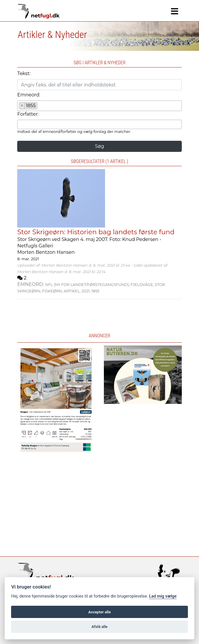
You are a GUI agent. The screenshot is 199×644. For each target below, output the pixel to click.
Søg (100, 146)
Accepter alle (99, 612)
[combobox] (99, 106)
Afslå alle (100, 627)
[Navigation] (175, 11)
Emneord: (29, 95)
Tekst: (24, 73)
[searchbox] (41, 107)
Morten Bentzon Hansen (46, 252)
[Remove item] (22, 106)
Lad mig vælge (163, 596)
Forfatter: (28, 114)
